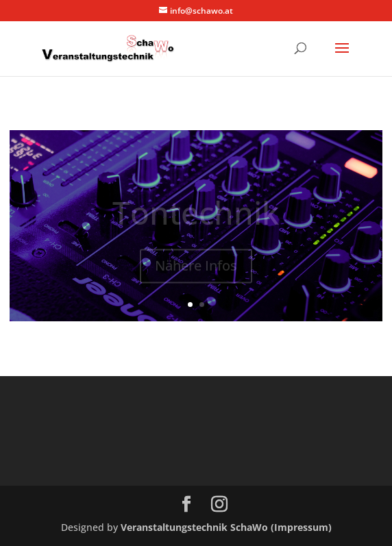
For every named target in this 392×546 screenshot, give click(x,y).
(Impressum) (301, 527)
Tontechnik (196, 216)
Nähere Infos (196, 269)
